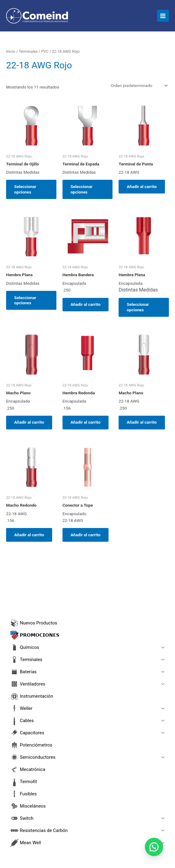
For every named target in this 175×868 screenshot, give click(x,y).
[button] (154, 847)
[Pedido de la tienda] (139, 85)
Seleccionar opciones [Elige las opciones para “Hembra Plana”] (26, 301)
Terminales (28, 51)
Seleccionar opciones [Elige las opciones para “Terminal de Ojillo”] (26, 189)
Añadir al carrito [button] (142, 186)
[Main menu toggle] (163, 16)
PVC (45, 51)
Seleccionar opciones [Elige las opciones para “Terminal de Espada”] (82, 189)
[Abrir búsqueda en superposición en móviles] (87, 604)
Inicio (11, 51)
